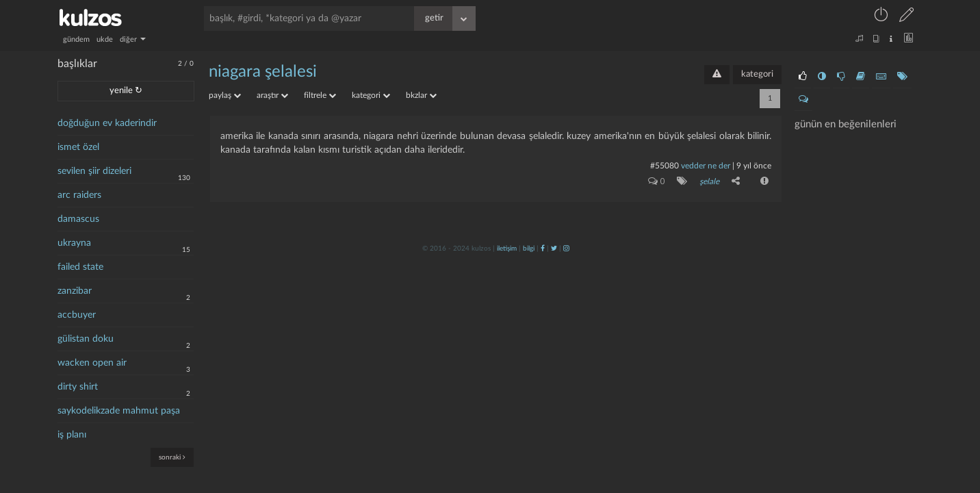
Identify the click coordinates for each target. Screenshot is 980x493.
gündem (76, 39)
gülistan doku (86, 339)
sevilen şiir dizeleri (94, 171)
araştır (272, 95)
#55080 (665, 166)
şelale (709, 181)
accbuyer (77, 315)
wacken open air (92, 363)
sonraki (172, 457)
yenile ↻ (126, 91)
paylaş (225, 95)
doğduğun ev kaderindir (107, 123)
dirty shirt (78, 387)
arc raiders (79, 195)
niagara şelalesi (263, 72)
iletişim (507, 249)
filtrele (320, 95)
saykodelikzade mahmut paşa (119, 411)
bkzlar (421, 95)
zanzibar (75, 291)
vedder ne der (706, 166)
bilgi (529, 249)
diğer (133, 39)
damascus (78, 219)
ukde (105, 39)
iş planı (72, 435)
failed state (80, 267)
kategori (757, 74)
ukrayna (74, 243)
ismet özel (78, 147)
